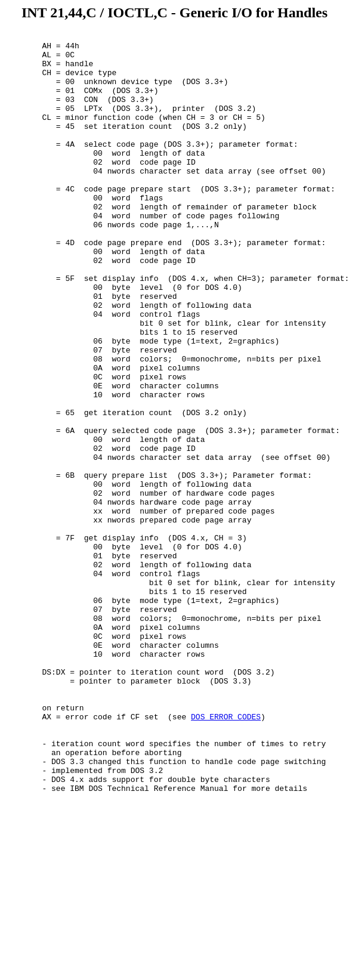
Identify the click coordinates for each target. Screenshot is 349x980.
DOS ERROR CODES (226, 854)
